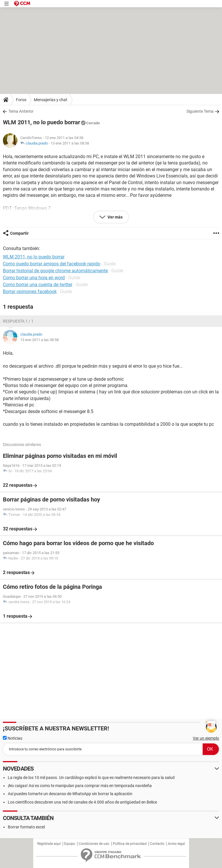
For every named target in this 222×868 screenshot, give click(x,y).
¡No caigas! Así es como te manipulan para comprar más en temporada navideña (80, 786)
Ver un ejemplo (206, 738)
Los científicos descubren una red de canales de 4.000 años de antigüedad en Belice (82, 802)
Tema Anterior (21, 111)
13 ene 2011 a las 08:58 (70, 143)
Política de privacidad (130, 844)
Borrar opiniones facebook (30, 292)
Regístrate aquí (49, 844)
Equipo (70, 844)
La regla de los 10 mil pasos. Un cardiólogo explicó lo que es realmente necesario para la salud (91, 778)
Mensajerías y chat (51, 100)
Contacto (157, 844)
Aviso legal (176, 844)
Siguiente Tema (200, 111)
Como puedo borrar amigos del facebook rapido (52, 264)
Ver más (115, 217)
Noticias (13, 738)
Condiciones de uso (94, 844)
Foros (21, 100)
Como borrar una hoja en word (34, 278)
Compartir (19, 233)
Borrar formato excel (26, 827)
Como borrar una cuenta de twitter (38, 285)
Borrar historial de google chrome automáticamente (55, 271)
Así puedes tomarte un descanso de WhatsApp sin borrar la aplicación (70, 794)
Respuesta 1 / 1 (18, 321)
